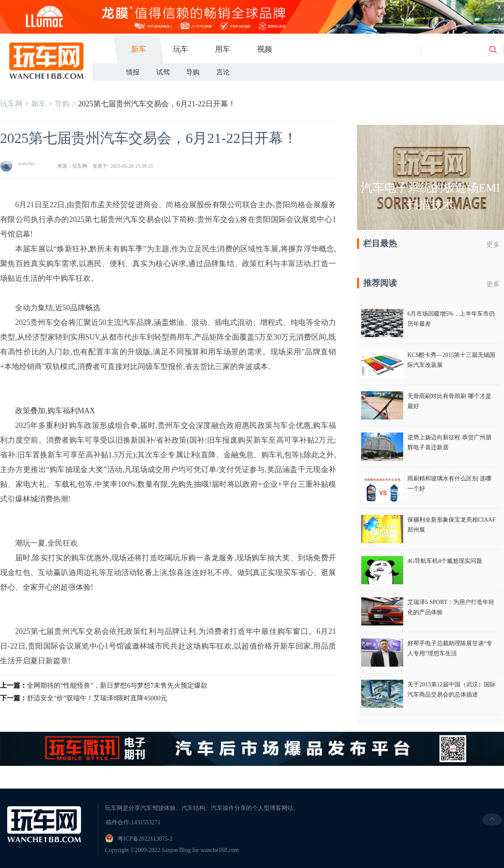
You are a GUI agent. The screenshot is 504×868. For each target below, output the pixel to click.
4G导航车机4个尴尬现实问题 (445, 561)
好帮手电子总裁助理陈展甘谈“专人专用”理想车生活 (450, 648)
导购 (193, 72)
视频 (265, 49)
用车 (223, 49)
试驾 (163, 72)
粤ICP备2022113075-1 (145, 839)
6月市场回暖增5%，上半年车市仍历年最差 (451, 319)
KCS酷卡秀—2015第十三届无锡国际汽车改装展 (451, 360)
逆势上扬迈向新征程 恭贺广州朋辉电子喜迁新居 (449, 442)
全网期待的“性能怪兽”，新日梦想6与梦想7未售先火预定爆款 (117, 685)
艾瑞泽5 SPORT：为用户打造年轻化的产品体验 (451, 607)
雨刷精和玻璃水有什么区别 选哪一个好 (449, 484)
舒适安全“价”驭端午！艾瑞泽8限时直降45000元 (97, 698)
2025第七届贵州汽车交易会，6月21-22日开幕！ (157, 104)
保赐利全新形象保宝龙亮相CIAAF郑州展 (451, 525)
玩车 (181, 49)
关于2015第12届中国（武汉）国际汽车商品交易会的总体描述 (451, 690)
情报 (133, 72)
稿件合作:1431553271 (133, 822)
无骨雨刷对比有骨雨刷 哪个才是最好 (449, 401)
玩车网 (11, 104)
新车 (139, 49)
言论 (223, 72)
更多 (493, 244)
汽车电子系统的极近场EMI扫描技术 (430, 196)
